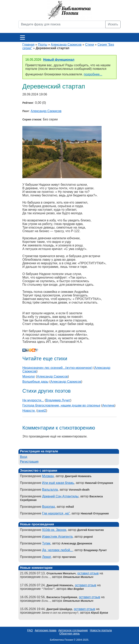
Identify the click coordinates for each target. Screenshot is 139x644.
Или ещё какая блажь (58, 483)
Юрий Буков (100, 613)
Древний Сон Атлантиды (60, 496)
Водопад (49, 507)
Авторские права (45, 630)
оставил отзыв (88, 573)
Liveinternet (27, 350)
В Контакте (24, 350)
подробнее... (93, 74)
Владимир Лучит (58, 400)
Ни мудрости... (33, 400)
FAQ (30, 630)
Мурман (48, 476)
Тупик (46, 543)
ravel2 (42, 411)
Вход (24, 457)
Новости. (29, 411)
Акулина (108, 405)
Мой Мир (30, 350)
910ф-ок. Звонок (54, 530)
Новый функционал (59, 60)
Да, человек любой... (57, 550)
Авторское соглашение (73, 630)
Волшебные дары (35, 382)
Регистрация (29, 462)
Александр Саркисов (66, 45)
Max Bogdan (76, 589)
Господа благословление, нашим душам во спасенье (61, 405)
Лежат (47, 557)
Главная (28, 45)
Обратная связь (69, 633)
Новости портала (101, 630)
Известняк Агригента (57, 537)
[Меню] (22, 37)
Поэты (43, 45)
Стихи (90, 45)
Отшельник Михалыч (78, 577)
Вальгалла (50, 490)
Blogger (33, 350)
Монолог (29, 376)
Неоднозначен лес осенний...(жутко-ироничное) (57, 368)
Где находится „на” (56, 513)
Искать (113, 24)
